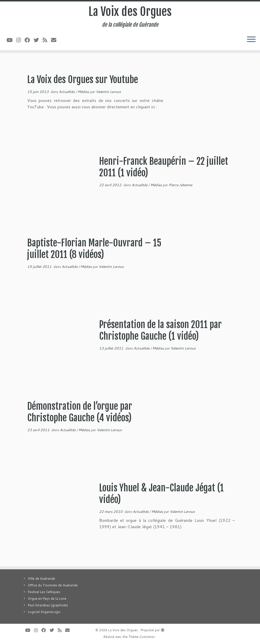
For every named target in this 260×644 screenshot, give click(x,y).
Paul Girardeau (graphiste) (48, 605)
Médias (84, 92)
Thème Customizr (142, 637)
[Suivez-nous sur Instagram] (20, 40)
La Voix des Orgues (130, 12)
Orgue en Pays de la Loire (47, 599)
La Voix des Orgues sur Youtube (83, 80)
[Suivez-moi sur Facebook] (29, 40)
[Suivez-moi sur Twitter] (38, 40)
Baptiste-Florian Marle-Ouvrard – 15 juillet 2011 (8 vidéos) (94, 249)
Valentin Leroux (108, 92)
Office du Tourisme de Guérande (53, 585)
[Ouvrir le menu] (251, 40)
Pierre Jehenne (180, 185)
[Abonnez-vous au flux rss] (47, 40)
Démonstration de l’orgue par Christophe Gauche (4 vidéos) (80, 412)
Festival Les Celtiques (44, 592)
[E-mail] (56, 40)
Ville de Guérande (41, 579)
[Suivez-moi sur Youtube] (11, 40)
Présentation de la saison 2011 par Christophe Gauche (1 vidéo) (160, 330)
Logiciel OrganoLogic (44, 612)
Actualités (67, 92)
